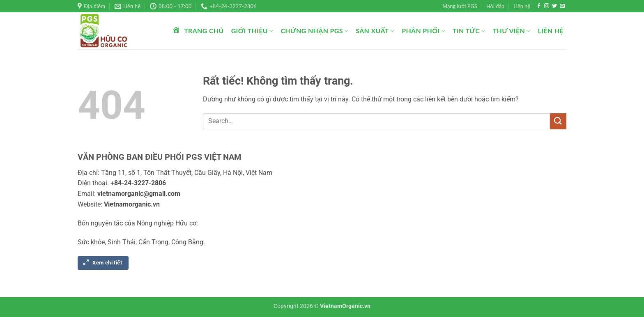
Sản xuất (375, 31)
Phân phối (423, 31)
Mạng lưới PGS (460, 6)
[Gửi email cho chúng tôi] (562, 6)
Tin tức (469, 31)
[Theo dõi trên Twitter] (554, 6)
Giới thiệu (252, 31)
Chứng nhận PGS (314, 31)
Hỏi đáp (495, 6)
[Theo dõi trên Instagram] (547, 6)
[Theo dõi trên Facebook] (539, 6)
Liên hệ (522, 6)
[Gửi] (558, 121)
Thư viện (512, 31)
